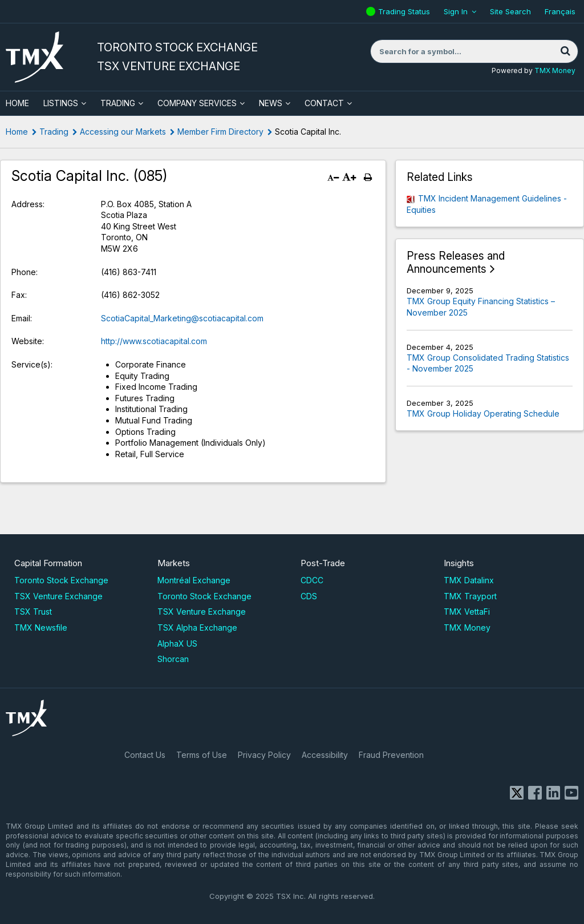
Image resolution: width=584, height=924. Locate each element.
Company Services (197, 103)
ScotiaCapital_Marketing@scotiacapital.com (182, 318)
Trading (118, 103)
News (271, 103)
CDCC (312, 580)
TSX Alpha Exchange (197, 628)
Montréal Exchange (194, 580)
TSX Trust (33, 612)
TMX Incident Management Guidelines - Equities (487, 204)
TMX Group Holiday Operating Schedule (483, 413)
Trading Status (405, 11)
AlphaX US (177, 643)
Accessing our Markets (123, 132)
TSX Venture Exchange (58, 596)
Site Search (510, 11)
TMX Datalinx (469, 580)
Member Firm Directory (220, 132)
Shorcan (173, 659)
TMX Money (555, 70)
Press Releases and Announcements (456, 263)
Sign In (456, 11)
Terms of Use (202, 755)
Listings (61, 103)
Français (560, 11)
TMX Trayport (470, 596)
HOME (17, 103)
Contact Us (145, 755)
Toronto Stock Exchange (61, 580)
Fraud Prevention (391, 755)
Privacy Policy (264, 755)
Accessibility (325, 755)
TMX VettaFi (467, 612)
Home (17, 132)
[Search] (565, 51)
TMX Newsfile (41, 628)
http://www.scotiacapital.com (154, 341)
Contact (324, 103)
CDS (309, 596)
